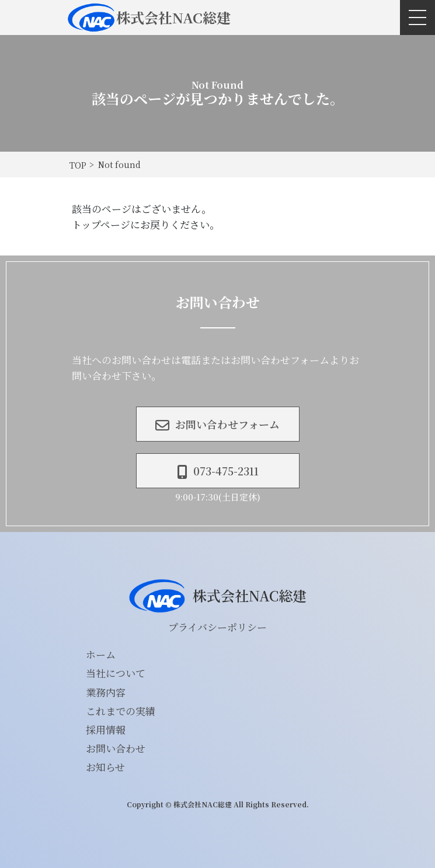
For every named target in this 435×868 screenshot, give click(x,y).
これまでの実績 (121, 711)
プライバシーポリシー (218, 627)
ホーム (101, 654)
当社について (116, 673)
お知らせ (105, 767)
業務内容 (106, 692)
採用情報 (106, 729)
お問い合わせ (116, 748)
